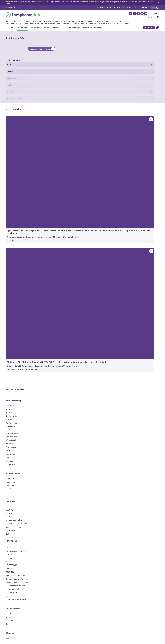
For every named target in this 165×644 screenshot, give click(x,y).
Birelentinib (113, 189)
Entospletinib (114, 213)
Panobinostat (68, 331)
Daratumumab (22, 185)
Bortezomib (114, 434)
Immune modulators (72, 382)
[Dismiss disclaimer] (147, 3)
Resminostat (68, 334)
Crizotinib (113, 199)
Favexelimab (21, 189)
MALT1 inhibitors (116, 287)
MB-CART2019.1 (23, 327)
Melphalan (67, 230)
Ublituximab (21, 216)
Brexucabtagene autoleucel (27, 289)
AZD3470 (66, 373)
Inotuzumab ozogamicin (72, 293)
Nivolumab (21, 435)
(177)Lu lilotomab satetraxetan (75, 279)
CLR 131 (112, 405)
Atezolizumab (22, 415)
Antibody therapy (24, 163)
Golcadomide (22, 401)
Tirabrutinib (114, 265)
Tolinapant (113, 420)
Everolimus (113, 335)
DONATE (143, 13)
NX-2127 (112, 465)
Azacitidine (67, 369)
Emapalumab (114, 209)
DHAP (65, 206)
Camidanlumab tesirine (72, 286)
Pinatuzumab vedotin (71, 299)
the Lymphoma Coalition (35, 3)
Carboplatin (67, 182)
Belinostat (67, 327)
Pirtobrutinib (114, 247)
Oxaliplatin (67, 240)
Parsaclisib (113, 244)
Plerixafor (20, 463)
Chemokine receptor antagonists (31, 458)
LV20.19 (19, 317)
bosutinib (113, 192)
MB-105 (19, 320)
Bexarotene (114, 381)
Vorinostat (67, 355)
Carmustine (67, 185)
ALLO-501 (20, 272)
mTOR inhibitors (116, 330)
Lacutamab (21, 192)
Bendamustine (68, 171)
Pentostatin (67, 247)
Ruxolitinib (113, 254)
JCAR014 (20, 300)
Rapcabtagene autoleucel (26, 338)
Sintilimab (20, 446)
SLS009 (112, 258)
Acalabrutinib (114, 168)
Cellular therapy (24, 371)
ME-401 (112, 230)
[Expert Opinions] (70, 28)
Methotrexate (68, 234)
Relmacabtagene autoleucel (27, 341)
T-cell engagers (116, 488)
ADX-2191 (67, 168)
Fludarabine (67, 220)
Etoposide (67, 216)
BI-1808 (19, 175)
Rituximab (20, 206)
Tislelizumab (21, 449)
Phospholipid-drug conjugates (123, 400)
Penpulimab (21, 442)
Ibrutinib (112, 220)
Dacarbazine (68, 203)
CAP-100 (20, 182)
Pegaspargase (68, 244)
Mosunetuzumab (116, 507)
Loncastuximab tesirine (72, 296)
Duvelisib (112, 203)
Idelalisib (112, 223)
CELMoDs (20, 395)
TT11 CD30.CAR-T (23, 355)
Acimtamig (113, 493)
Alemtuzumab (22, 168)
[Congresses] (47, 28)
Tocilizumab (21, 213)
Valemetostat (68, 352)
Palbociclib (113, 240)
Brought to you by (142, 17)
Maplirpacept (22, 432)
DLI (18, 386)
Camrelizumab (22, 178)
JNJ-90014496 (22, 303)
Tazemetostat (68, 345)
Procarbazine (68, 254)
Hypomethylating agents (74, 364)
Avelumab (20, 418)
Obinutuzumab (22, 199)
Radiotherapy (115, 474)
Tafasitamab (21, 209)
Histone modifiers (71, 319)
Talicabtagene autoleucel (26, 348)
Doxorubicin (67, 209)
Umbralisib (113, 268)
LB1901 (19, 310)
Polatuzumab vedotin (71, 303)
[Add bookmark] (45, 82)
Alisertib (112, 171)
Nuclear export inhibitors (120, 362)
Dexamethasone (115, 384)
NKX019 (20, 331)
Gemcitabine (68, 223)
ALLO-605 (20, 276)
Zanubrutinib (114, 278)
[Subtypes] (20, 28)
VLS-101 (66, 310)
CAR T (19, 296)
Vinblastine (67, 261)
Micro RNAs (114, 302)
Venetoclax (21, 255)
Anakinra (112, 175)
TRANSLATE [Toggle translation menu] (21, 7)
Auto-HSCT (21, 383)
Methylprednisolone (117, 388)
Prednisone (113, 391)
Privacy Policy (94, 624)
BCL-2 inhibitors (24, 236)
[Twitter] (120, 13)
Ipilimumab (21, 428)
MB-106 (19, 324)
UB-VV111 (20, 358)
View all (138, 28)
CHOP (65, 192)
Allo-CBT (20, 376)
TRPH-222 (67, 306)
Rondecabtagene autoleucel (27, 345)
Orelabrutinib (114, 237)
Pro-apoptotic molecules (120, 415)
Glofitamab (113, 504)
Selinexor (113, 367)
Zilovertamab (22, 227)
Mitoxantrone (68, 237)
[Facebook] (127, 13)
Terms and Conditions (62, 624)
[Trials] (57, 28)
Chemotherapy (69, 163)
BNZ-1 (111, 353)
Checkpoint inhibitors (26, 410)
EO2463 (66, 390)
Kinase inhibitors (117, 163)
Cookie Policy (80, 624)
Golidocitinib (114, 216)
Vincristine (67, 265)
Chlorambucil (68, 189)
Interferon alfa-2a (70, 394)
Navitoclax (21, 248)
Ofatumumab (22, 203)
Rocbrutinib (114, 251)
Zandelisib (113, 275)
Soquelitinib (114, 261)
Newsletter (107, 624)
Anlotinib (112, 178)
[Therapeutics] (33, 28)
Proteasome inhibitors (119, 429)
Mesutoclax (21, 244)
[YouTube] (135, 13)
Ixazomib (113, 441)
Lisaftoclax (21, 241)
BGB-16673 (113, 185)
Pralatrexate (68, 251)
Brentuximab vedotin (71, 282)
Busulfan (66, 178)
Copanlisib (113, 196)
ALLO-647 (20, 171)
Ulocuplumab (22, 220)
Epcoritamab (114, 500)
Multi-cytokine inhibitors (120, 348)
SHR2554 (66, 341)
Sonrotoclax (21, 251)
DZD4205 (113, 206)
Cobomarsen (114, 307)
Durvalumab (21, 422)
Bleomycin (67, 175)
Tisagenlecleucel (23, 352)
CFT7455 (112, 458)
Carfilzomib (114, 437)
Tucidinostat (68, 348)
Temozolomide (69, 258)
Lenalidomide (68, 397)
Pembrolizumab (23, 439)
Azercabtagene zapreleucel (27, 286)
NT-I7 (65, 401)
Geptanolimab (22, 425)
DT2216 (112, 462)
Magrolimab (114, 444)
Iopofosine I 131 (115, 479)
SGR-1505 (113, 293)
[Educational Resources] (104, 28)
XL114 (111, 271)
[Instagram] (124, 13)
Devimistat (113, 321)
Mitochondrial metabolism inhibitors (125, 316)
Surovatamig (114, 514)
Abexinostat (67, 324)
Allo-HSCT (20, 379)
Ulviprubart (21, 223)
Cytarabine (67, 199)
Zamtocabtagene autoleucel (28, 362)
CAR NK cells (21, 293)
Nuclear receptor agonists (121, 376)
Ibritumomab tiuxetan (71, 289)
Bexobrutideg (114, 182)
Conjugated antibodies (73, 274)
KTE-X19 (20, 307)
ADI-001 (20, 269)
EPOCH (66, 213)
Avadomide (67, 387)
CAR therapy (22, 264)
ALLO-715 (20, 279)
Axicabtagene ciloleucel (26, 283)
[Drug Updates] (85, 28)
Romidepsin (67, 338)
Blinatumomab (115, 497)
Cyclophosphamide (70, 196)
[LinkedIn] (131, 13)
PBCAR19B (21, 334)
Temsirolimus (114, 338)
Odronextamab (115, 511)
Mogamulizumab (23, 196)
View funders (137, 23)
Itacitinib (112, 227)
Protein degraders (117, 453)
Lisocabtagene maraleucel (27, 314)
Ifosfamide (67, 227)
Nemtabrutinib (115, 234)
